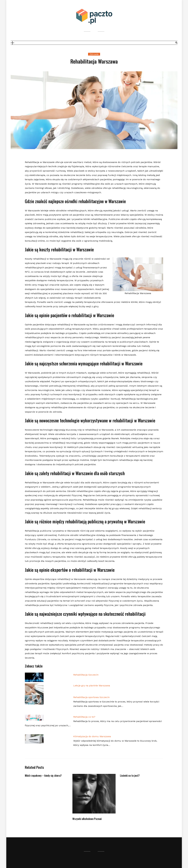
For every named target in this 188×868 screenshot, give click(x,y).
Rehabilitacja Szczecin (86, 675)
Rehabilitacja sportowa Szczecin (91, 697)
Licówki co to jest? (130, 775)
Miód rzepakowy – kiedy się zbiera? (43, 775)
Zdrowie (94, 54)
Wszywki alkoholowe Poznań (87, 819)
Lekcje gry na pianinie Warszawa (92, 686)
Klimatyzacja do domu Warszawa (92, 736)
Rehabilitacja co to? (84, 717)
